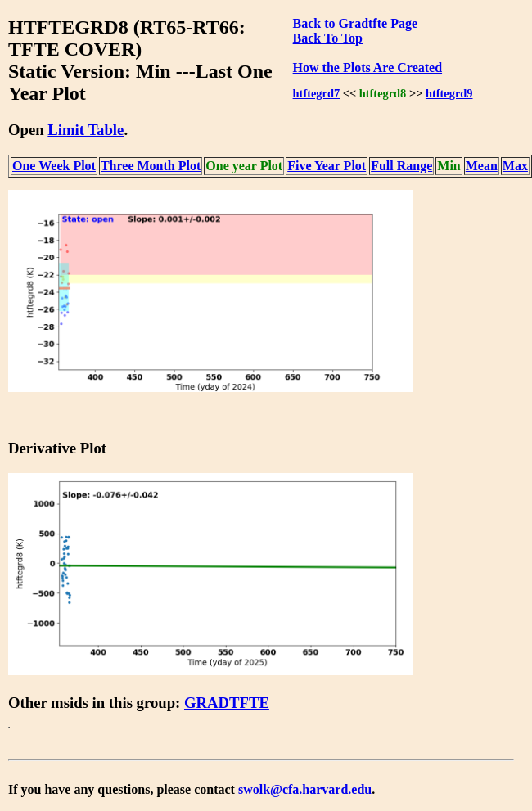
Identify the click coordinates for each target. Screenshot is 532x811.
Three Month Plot (151, 166)
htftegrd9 (449, 93)
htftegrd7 (317, 93)
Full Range (401, 166)
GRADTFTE (227, 703)
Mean (482, 166)
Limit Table (86, 130)
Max (515, 166)
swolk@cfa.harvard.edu (305, 789)
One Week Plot (54, 166)
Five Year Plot (327, 166)
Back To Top (328, 38)
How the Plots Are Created (367, 68)
